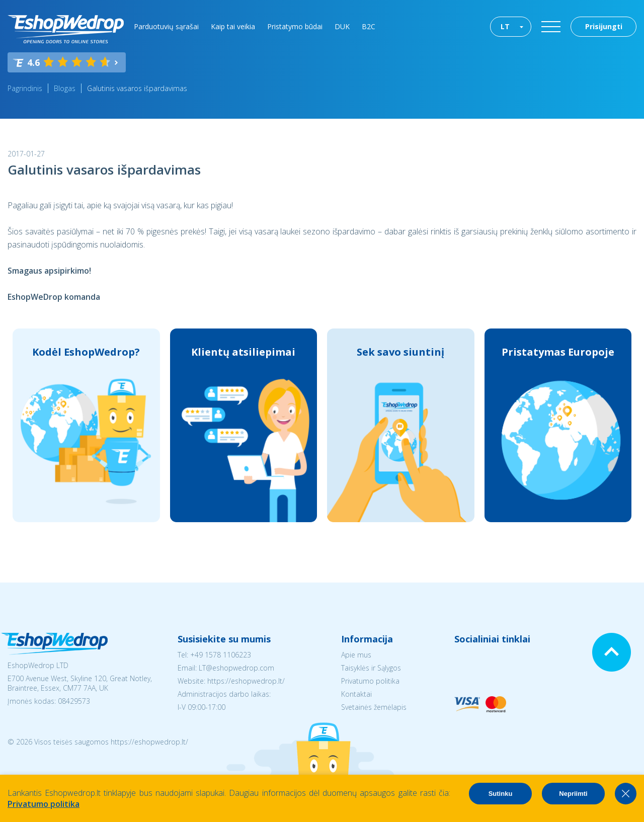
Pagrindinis (25, 88)
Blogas (65, 88)
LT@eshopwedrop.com (236, 668)
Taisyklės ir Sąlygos (371, 668)
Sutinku (501, 794)
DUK (342, 26)
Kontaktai (356, 694)
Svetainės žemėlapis (374, 707)
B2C (369, 26)
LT (505, 26)
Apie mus (356, 655)
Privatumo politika (370, 681)
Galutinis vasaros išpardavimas (137, 88)
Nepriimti (573, 794)
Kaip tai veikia (233, 26)
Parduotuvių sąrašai (166, 26)
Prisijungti (604, 26)
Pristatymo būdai (295, 26)
